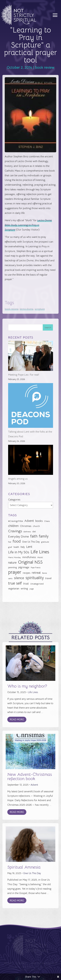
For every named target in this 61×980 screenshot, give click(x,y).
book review (45, 67)
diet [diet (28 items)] (34, 532)
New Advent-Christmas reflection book (30, 777)
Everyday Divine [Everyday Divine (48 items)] (18, 536)
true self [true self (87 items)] (15, 583)
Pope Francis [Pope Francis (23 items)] (36, 568)
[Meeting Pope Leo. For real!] (31, 357)
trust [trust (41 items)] (26, 584)
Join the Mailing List (43, 963)
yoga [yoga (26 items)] (32, 589)
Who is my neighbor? (27, 686)
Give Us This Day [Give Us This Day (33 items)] (31, 542)
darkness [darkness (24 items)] (27, 532)
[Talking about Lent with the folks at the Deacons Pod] (31, 406)
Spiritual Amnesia (24, 867)
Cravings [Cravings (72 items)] (15, 531)
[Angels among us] (31, 461)
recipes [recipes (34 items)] (27, 573)
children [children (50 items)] (13, 526)
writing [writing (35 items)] (24, 589)
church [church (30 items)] (36, 526)
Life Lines (33, 692)
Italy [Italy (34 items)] (23, 547)
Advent (34, 785)
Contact (22, 963)
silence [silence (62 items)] (19, 578)
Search (48, 327)
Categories (14, 500)
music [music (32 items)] (40, 557)
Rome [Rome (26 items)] (44, 573)
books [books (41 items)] (39, 521)
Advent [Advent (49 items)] (29, 521)
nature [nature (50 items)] (12, 563)
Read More (17, 719)
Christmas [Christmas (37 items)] (26, 526)
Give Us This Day (32, 873)
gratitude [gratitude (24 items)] (45, 542)
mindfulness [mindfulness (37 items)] (29, 557)
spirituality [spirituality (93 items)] (35, 578)
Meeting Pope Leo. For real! (24, 375)
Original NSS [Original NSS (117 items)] (30, 562)
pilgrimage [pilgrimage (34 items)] (24, 567)
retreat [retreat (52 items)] (36, 573)
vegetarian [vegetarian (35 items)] (14, 589)
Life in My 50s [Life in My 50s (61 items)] (19, 552)
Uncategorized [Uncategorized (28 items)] (37, 584)
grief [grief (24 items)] (10, 547)
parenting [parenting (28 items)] (12, 567)
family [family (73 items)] (44, 536)
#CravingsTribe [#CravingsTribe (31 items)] (16, 521)
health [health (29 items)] (16, 547)
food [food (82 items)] (17, 541)
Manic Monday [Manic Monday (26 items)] (14, 557)
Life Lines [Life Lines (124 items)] (40, 552)
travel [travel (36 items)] (48, 578)
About (9, 963)
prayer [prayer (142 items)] (15, 572)
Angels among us (18, 479)
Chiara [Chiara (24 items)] (47, 521)
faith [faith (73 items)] (34, 536)
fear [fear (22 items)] (10, 542)
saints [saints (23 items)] (10, 578)
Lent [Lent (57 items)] (29, 547)
